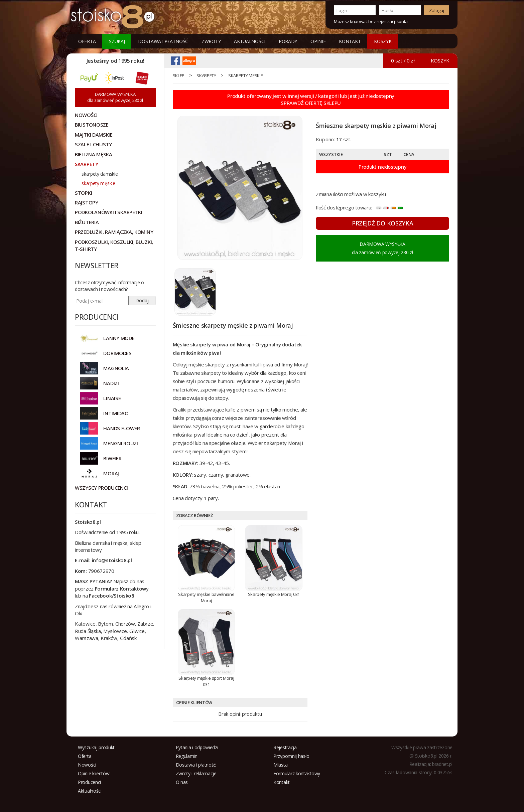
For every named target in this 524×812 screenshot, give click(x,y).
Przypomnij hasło (291, 756)
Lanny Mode (119, 338)
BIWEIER (112, 458)
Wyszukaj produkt (96, 747)
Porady (288, 41)
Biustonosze (92, 125)
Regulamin (187, 756)
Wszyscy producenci (101, 488)
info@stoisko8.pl (112, 560)
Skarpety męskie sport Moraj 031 (206, 681)
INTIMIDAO (116, 413)
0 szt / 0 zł (403, 60)
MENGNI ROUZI (120, 443)
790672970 (101, 571)
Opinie (318, 41)
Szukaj (117, 41)
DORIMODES (117, 353)
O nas (182, 782)
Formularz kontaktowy (297, 773)
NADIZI (111, 383)
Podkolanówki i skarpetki (109, 212)
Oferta (87, 41)
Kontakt (350, 41)
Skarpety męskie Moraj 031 (274, 594)
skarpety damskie (100, 174)
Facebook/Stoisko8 (112, 596)
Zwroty (211, 41)
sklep (179, 75)
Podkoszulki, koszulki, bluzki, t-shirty (114, 245)
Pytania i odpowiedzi (197, 747)
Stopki (83, 193)
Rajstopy (87, 202)
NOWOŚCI (86, 115)
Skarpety (206, 75)
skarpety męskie (246, 75)
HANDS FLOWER (121, 428)
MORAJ (111, 473)
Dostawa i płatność (163, 41)
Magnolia (116, 368)
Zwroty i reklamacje (196, 773)
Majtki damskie (94, 135)
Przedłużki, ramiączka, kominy (114, 232)
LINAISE (112, 398)
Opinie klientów (94, 773)
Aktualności (250, 41)
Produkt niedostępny (382, 167)
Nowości (87, 765)
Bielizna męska (94, 154)
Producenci (89, 782)
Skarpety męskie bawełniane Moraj (206, 597)
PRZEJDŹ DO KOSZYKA (383, 223)
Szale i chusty (93, 144)
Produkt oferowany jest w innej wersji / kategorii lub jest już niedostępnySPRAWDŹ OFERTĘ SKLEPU (311, 99)
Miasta (280, 765)
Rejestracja (285, 747)
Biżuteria (87, 222)
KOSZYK (383, 41)
